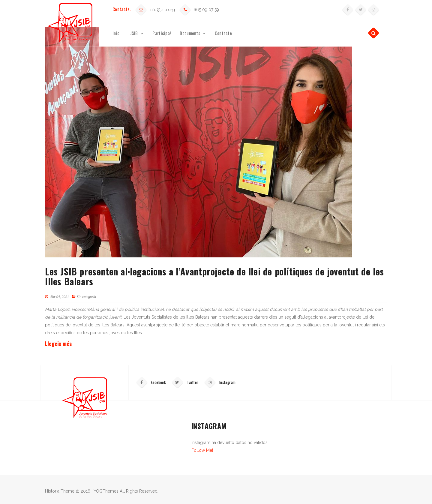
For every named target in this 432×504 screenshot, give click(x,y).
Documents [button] (193, 33)
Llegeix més (58, 343)
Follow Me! (202, 450)
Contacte (223, 33)
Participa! (162, 33)
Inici (117, 33)
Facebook (151, 382)
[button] (373, 33)
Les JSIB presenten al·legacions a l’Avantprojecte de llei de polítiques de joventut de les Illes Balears (214, 276)
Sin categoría (86, 297)
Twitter (185, 382)
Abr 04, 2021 (57, 297)
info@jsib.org (162, 10)
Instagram (220, 382)
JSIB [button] (137, 33)
